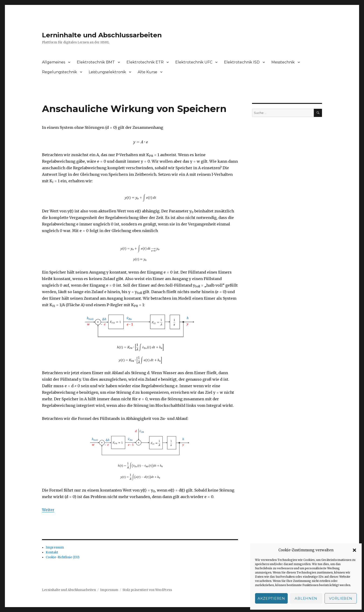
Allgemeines (54, 62)
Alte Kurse (147, 72)
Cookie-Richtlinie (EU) (63, 557)
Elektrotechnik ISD (242, 62)
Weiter (48, 510)
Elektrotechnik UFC (194, 62)
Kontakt (52, 552)
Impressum (55, 547)
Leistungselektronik (107, 72)
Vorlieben (341, 598)
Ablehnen (306, 598)
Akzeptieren (271, 598)
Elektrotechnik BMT (96, 62)
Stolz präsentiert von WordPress (147, 590)
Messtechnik (283, 62)
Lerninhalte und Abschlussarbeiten (102, 35)
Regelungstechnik (59, 72)
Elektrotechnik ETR (145, 62)
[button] (354, 550)
